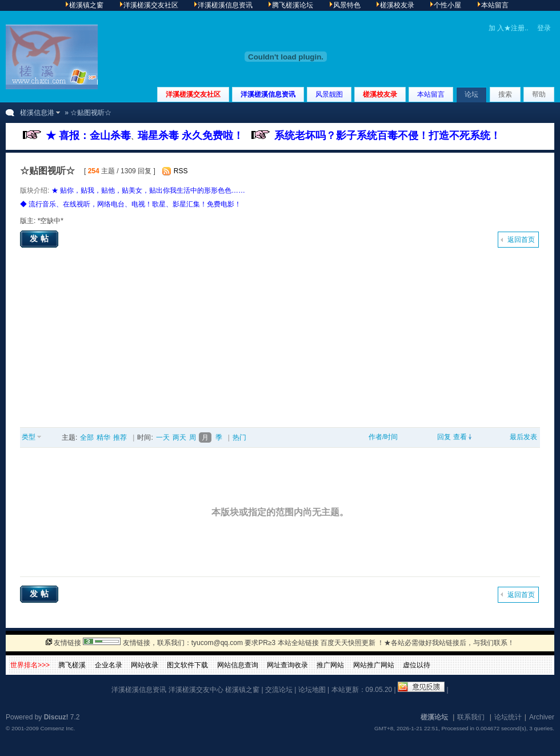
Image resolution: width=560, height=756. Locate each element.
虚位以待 (417, 665)
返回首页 (521, 240)
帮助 (539, 94)
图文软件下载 (187, 665)
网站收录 (145, 665)
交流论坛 (279, 690)
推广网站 (330, 665)
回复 (444, 437)
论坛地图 (312, 690)
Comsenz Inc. (57, 728)
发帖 (41, 238)
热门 (239, 437)
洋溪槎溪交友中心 (196, 690)
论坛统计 (508, 717)
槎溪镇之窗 (242, 690)
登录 (544, 28)
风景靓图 (329, 94)
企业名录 (109, 665)
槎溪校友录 (380, 94)
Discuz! (56, 717)
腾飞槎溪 (72, 665)
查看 (460, 437)
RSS (181, 171)
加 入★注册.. (509, 28)
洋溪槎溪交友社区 (193, 94)
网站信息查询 (238, 665)
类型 (29, 437)
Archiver (542, 717)
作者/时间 (383, 437)
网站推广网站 (374, 665)
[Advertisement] (280, 341)
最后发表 (523, 437)
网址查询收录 (287, 665)
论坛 (471, 94)
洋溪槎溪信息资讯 (268, 94)
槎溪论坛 (434, 717)
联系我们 (471, 717)
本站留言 (431, 94)
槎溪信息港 (37, 113)
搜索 (505, 94)
